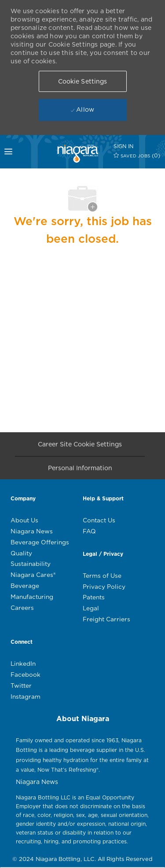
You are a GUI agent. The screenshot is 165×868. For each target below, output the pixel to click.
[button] (83, 81)
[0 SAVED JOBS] (137, 155)
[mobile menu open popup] (12, 152)
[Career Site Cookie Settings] (80, 447)
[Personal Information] (80, 470)
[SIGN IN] (123, 146)
